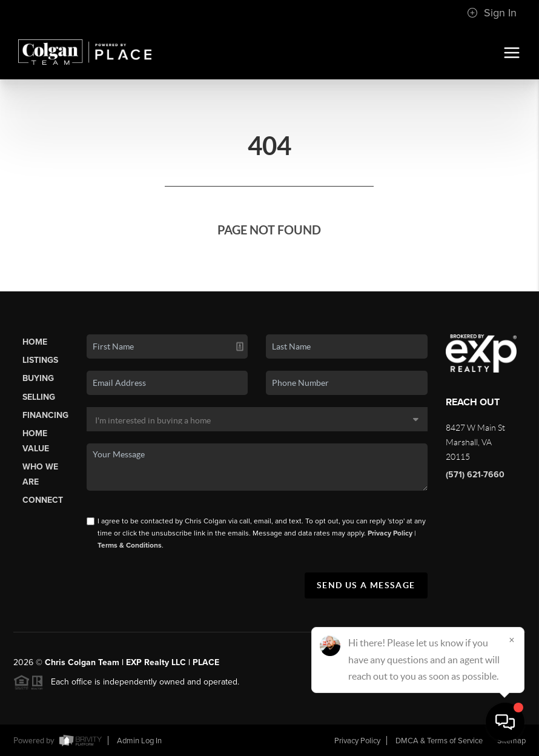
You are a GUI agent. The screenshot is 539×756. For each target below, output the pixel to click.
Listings (40, 360)
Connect (43, 500)
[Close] (512, 640)
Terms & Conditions (130, 545)
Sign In (492, 13)
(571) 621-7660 (475, 475)
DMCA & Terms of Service (439, 741)
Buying (38, 378)
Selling (39, 397)
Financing (45, 415)
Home (35, 342)
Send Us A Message (366, 585)
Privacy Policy (390, 533)
